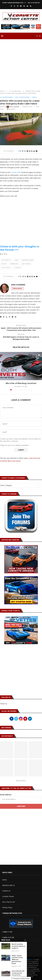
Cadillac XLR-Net (8, 937)
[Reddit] (27, 6)
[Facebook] (11, 6)
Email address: (6, 795)
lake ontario (26, 264)
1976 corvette (6, 260)
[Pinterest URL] (21, 750)
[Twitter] (14, 6)
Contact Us (6, 891)
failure (4, 264)
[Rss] (31, 6)
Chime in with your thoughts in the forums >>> (20, 248)
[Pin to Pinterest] (27, 151)
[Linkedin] (24, 6)
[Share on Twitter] (25, 151)
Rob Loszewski (18, 285)
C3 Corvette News (15, 91)
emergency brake (28, 260)
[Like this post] (21, 151)
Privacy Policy (7, 907)
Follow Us (4, 704)
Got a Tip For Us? (34, 3)
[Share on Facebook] (23, 151)
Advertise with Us (9, 885)
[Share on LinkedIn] (30, 151)
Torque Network (8, 943)
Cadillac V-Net (7, 932)
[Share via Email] (37, 151)
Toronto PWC (16, 172)
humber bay (14, 264)
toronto (18, 268)
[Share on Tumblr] (32, 151)
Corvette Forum (8, 896)
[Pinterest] (21, 6)
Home (2, 91)
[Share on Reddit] (34, 151)
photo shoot (6, 268)
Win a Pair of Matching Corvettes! (21, 383)
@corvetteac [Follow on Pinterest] (21, 781)
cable (16, 260)
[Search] (37, 36)
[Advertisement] (21, 64)
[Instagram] (18, 6)
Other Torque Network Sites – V (14, 3)
